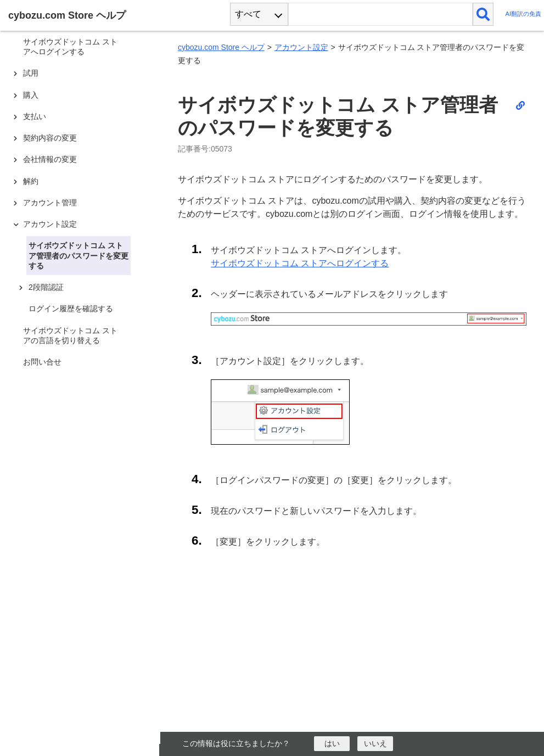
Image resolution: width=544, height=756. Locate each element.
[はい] (332, 744)
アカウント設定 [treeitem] (50, 224)
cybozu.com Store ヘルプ (221, 47)
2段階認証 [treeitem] (46, 287)
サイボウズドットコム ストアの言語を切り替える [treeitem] (70, 335)
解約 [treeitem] (31, 181)
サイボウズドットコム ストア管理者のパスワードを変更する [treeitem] (78, 255)
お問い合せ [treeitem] (42, 362)
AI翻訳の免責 (523, 14)
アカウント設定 (301, 47)
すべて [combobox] (248, 14)
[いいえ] (375, 744)
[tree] (82, 368)
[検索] (483, 14)
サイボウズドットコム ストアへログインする (300, 263)
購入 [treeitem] (31, 95)
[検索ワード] (380, 14)
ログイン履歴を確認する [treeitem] (71, 309)
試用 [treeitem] (31, 73)
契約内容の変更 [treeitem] (50, 138)
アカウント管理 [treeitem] (50, 203)
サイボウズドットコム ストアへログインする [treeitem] (70, 47)
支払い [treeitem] (35, 116)
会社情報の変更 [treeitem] (50, 159)
